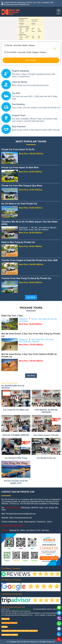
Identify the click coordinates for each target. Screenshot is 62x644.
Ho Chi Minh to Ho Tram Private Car (19, 204)
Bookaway (13, 522)
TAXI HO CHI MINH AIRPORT (16, 435)
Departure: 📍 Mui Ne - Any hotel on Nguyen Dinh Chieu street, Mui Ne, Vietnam (38, 229)
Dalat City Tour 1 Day (12, 316)
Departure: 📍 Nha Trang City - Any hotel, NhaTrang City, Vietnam (36, 341)
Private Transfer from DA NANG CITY (16, 482)
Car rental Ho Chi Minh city (16, 410)
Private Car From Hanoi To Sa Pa (18, 149)
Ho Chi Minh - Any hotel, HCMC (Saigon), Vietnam (26, 52)
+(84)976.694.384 (10, 2)
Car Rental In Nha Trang (16, 458)
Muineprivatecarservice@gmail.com (21, 514)
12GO (49, 522)
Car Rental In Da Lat (46, 458)
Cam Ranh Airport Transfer (46, 435)
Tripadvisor (41, 522)
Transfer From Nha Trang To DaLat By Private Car (26, 278)
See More (31, 297)
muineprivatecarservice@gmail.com (17, 4)
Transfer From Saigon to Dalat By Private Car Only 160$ (29, 260)
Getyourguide (30, 522)
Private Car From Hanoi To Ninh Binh (20, 168)
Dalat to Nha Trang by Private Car (18, 242)
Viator (21, 522)
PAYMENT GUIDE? (10, 635)
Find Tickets (31, 60)
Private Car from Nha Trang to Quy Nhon (22, 186)
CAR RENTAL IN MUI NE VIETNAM (46, 411)
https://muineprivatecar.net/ (21, 518)
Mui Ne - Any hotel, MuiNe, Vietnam (21, 45)
